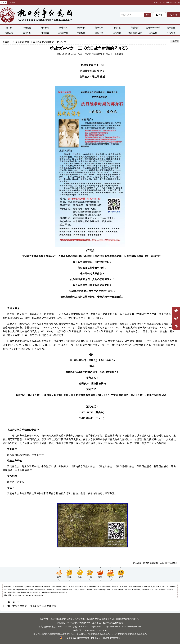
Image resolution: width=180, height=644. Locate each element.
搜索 (147, 15)
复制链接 (119, 54)
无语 (80, 578)
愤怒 (111, 578)
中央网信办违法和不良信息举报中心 (93, 634)
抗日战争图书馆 (153, 28)
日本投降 (45, 28)
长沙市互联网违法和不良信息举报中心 (129, 634)
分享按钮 (175, 41)
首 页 (9, 28)
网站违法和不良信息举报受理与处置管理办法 (54, 634)
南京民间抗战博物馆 (43, 42)
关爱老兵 (135, 28)
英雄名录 (99, 28)
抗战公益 (171, 28)
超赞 (59, 578)
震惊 (100, 578)
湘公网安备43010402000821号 (74, 638)
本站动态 (171, 33)
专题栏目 (81, 33)
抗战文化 (153, 33)
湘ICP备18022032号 (111, 638)
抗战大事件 (63, 33)
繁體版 (12, 3)
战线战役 (81, 28)
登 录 (174, 15)
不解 (90, 578)
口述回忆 (117, 28)
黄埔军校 (27, 33)
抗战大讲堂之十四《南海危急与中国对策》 (36, 606)
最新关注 (9, 33)
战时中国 (63, 28)
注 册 (161, 15)
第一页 (16, 602)
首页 (7, 42)
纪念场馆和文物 (135, 33)
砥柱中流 (99, 33)
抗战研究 (117, 33)
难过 (121, 578)
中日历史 (27, 28)
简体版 (4, 3)
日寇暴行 (45, 33)
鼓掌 (69, 578)
